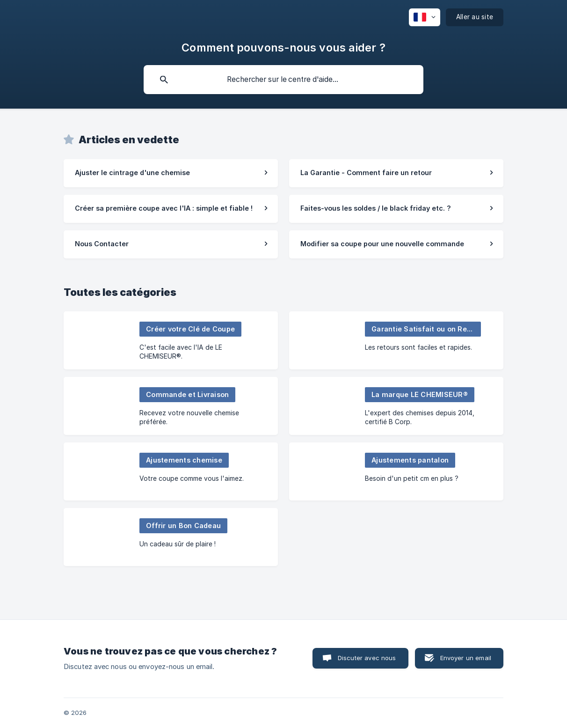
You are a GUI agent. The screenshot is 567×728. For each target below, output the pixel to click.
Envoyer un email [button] (466, 658)
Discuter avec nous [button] (367, 658)
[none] (425, 17)
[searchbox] (283, 80)
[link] (171, 173)
